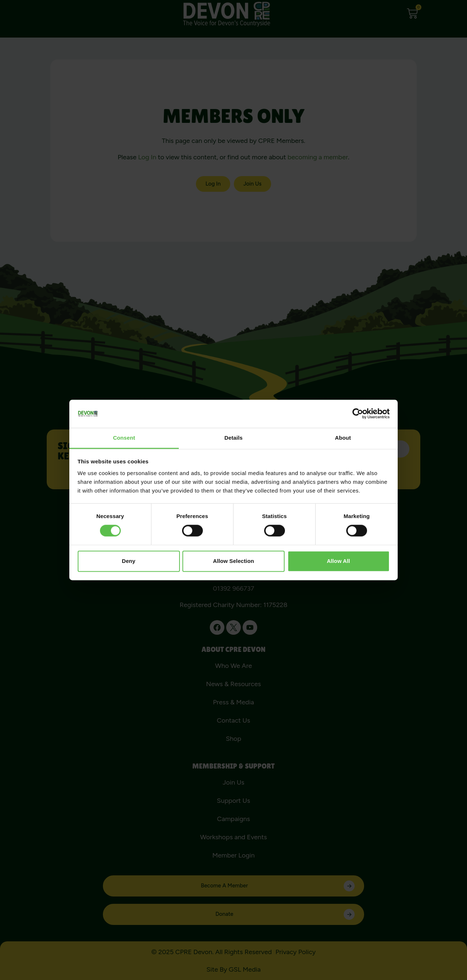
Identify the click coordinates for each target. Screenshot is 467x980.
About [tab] (343, 438)
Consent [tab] (124, 438)
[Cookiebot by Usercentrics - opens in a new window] (358, 414)
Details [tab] (233, 438)
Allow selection (233, 561)
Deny (129, 561)
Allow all (339, 561)
